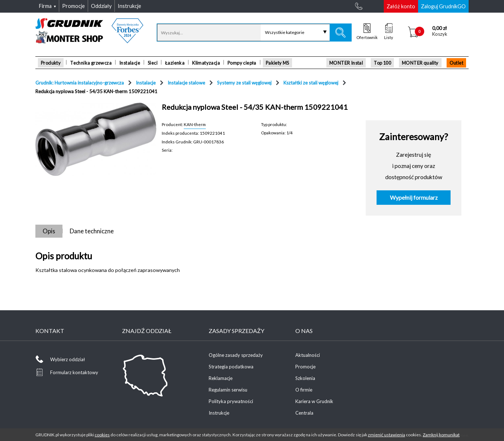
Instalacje (130, 63)
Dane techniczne (92, 231)
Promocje (305, 367)
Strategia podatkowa (231, 367)
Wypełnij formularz (414, 198)
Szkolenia (305, 378)
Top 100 (382, 63)
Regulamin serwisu (228, 390)
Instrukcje (219, 413)
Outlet (456, 63)
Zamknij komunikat (441, 435)
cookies (102, 435)
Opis (49, 231)
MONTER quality (420, 63)
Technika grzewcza (91, 63)
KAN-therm (195, 124)
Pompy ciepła (242, 63)
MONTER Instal (346, 63)
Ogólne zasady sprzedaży (236, 355)
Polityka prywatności (231, 401)
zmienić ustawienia (386, 435)
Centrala (304, 413)
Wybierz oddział (68, 359)
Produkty (51, 63)
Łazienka (175, 63)
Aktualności (308, 355)
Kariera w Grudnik (314, 401)
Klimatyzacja (206, 63)
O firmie (304, 390)
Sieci (153, 63)
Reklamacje (221, 378)
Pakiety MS (277, 63)
